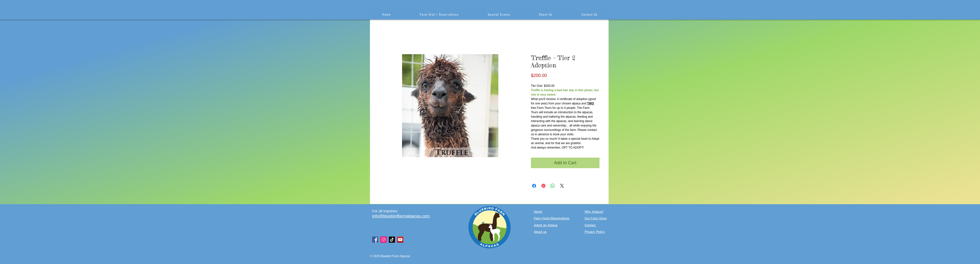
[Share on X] (562, 186)
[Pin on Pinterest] (543, 186)
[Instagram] (384, 240)
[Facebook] (375, 240)
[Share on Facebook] (534, 186)
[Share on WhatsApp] (553, 186)
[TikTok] (392, 240)
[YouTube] (400, 240)
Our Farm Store (596, 218)
